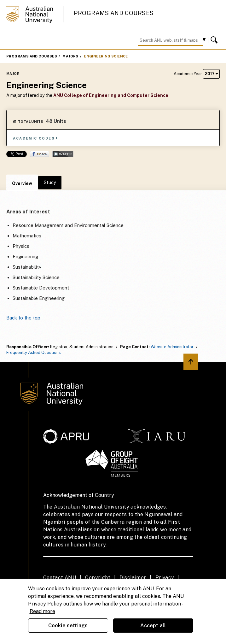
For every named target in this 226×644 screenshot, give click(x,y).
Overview (22, 183)
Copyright (98, 578)
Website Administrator (172, 347)
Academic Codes (36, 138)
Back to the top (23, 318)
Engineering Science (106, 56)
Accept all (153, 626)
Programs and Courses (114, 13)
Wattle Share (63, 154)
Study (50, 182)
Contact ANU (60, 578)
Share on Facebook (40, 154)
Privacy (165, 578)
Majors (70, 56)
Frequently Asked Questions (34, 352)
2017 (211, 74)
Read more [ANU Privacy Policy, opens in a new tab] (42, 611)
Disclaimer (133, 578)
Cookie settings (68, 626)
